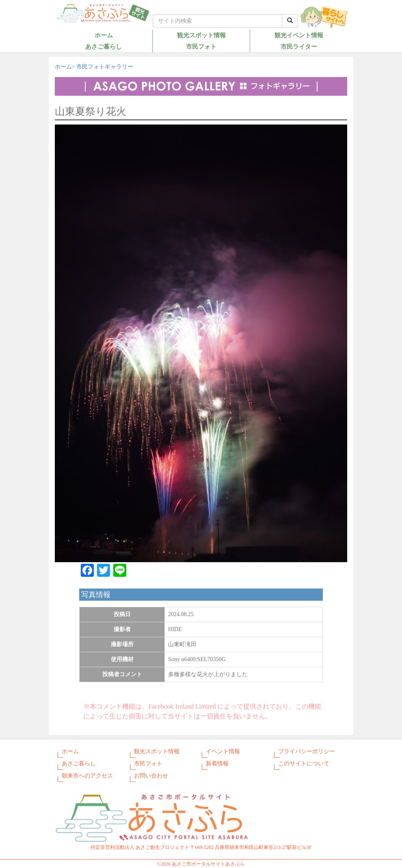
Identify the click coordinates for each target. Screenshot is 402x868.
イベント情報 (223, 751)
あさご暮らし (104, 46)
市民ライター (299, 46)
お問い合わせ (151, 776)
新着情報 (217, 764)
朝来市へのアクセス (87, 776)
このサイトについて (304, 764)
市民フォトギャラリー (105, 67)
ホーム (104, 35)
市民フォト (201, 46)
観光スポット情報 (201, 35)
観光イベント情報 (299, 35)
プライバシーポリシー (307, 751)
